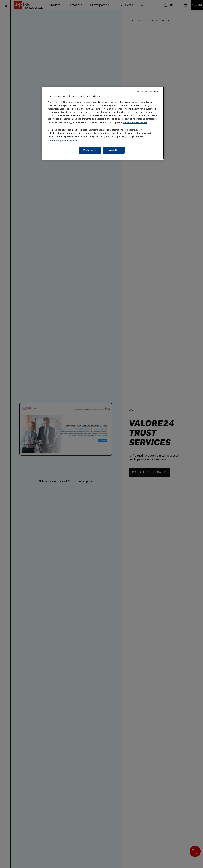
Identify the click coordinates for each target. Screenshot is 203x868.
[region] (103, 123)
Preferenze (90, 150)
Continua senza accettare (147, 92)
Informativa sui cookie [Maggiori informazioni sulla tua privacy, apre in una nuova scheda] (135, 122)
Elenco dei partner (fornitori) (64, 141)
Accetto (114, 150)
